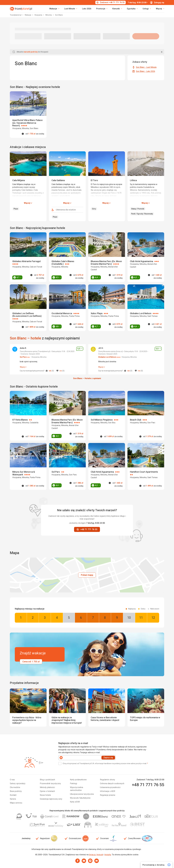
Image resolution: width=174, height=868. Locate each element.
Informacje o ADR (108, 791)
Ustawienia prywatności (110, 787)
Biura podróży (16, 791)
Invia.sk (100, 855)
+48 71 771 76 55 (148, 785)
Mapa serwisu (16, 803)
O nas (12, 780)
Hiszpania (39, 15)
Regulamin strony (107, 780)
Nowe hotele (45, 795)
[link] (71, 9)
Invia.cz (92, 855)
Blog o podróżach (47, 780)
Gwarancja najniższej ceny (51, 799)
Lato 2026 (87, 9)
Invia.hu (108, 855)
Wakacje (28, 15)
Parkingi (73, 783)
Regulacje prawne (108, 795)
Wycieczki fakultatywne (80, 798)
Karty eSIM (75, 802)
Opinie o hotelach (47, 791)
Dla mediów (15, 787)
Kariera (13, 799)
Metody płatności (47, 787)
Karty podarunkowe (78, 780)
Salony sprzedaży (18, 783)
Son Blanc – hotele (25, 338)
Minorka (49, 15)
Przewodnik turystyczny (50, 783)
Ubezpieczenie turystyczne (82, 794)
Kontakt (13, 795)
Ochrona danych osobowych (112, 783)
